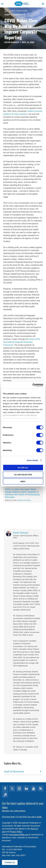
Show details (33, 460)
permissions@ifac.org (19, 835)
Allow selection (23, 474)
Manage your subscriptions (14, 811)
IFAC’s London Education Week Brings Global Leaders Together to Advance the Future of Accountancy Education (22, 493)
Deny (23, 481)
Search (43, 4)
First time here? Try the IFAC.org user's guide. (22, 817)
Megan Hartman (24, 500)
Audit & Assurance (15, 15)
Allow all (23, 468)
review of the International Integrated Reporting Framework (22, 342)
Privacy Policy (16, 832)
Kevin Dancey (12, 42)
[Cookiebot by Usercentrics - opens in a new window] (33, 385)
